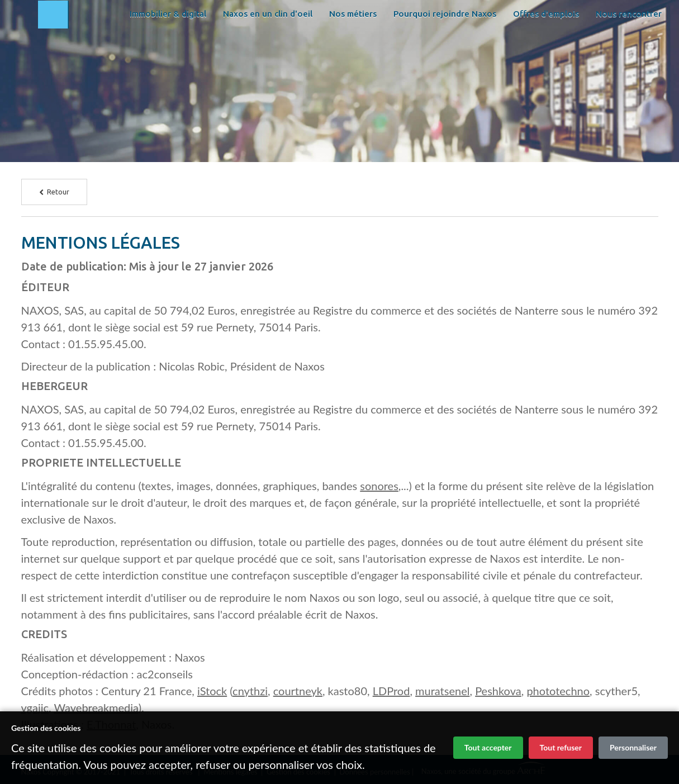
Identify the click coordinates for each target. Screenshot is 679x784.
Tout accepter (488, 747)
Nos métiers (418, 44)
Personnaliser (633, 747)
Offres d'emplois (227, 72)
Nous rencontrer (310, 72)
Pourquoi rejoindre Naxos (510, 44)
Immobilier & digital (233, 44)
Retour (54, 192)
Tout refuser (561, 747)
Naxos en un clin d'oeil (333, 44)
